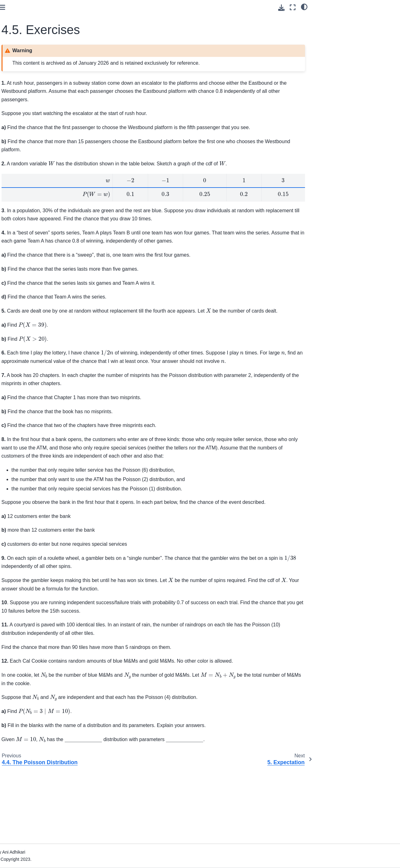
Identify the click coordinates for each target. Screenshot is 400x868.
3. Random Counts (27, 167)
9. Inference (20, 291)
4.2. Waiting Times (32, 204)
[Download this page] (281, 8)
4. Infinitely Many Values (34, 177)
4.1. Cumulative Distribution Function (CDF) (41, 191)
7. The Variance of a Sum (33, 271)
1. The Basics (22, 140)
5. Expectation (22, 251)
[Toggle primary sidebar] (91, 7)
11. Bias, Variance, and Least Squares (31, 315)
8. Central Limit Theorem (33, 281)
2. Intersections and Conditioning (28, 153)
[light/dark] (304, 7)
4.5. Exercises (28, 242)
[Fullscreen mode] (293, 7)
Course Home (22, 114)
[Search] (40, 88)
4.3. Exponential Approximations (29, 218)
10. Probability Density (30, 301)
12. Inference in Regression (36, 329)
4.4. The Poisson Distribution (42, 232)
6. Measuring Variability (31, 261)
